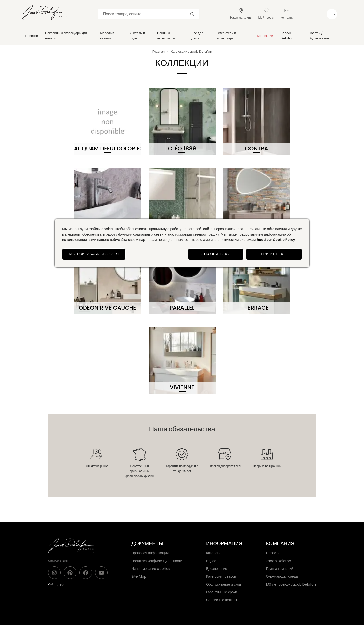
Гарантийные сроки (221, 592)
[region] (182, 243)
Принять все (274, 254)
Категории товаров (221, 576)
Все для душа (197, 36)
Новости (273, 553)
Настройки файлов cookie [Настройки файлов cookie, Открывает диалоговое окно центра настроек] (94, 254)
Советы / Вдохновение (319, 36)
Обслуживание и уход (223, 584)
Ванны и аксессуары (166, 36)
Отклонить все (216, 254)
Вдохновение (217, 569)
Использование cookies (151, 569)
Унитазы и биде (137, 36)
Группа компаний (280, 569)
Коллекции (265, 36)
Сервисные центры (221, 600)
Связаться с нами (58, 561)
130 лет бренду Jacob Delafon (291, 584)
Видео (211, 561)
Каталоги (213, 553)
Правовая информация (150, 553)
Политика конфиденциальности (157, 561)
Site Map (139, 576)
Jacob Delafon (287, 36)
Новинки (31, 36)
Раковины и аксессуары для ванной (66, 36)
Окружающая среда (282, 576)
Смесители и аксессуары (226, 36)
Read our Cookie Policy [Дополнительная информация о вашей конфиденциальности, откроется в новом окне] (276, 240)
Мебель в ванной (107, 36)
